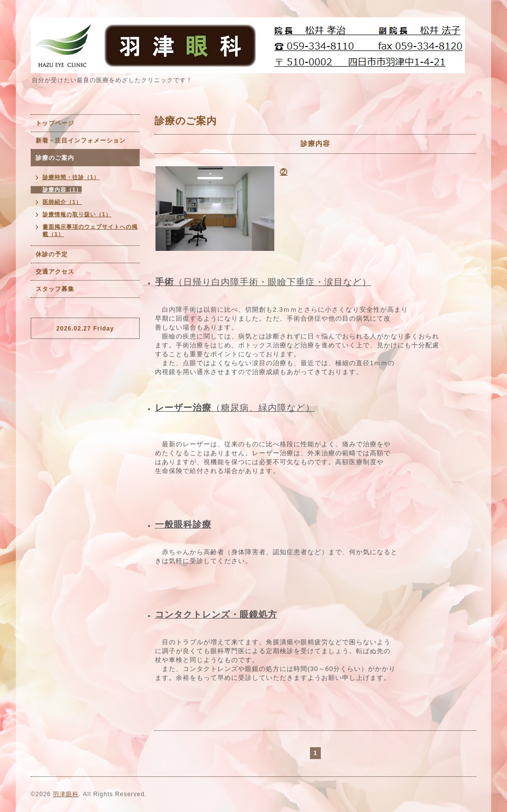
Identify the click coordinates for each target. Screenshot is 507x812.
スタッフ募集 (55, 289)
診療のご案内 (55, 158)
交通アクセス (55, 272)
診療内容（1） (62, 190)
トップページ (55, 123)
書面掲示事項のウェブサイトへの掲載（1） (90, 230)
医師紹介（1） (62, 202)
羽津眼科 (66, 794)
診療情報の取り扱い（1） (77, 214)
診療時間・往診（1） (71, 177)
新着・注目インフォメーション (81, 141)
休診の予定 (52, 254)
